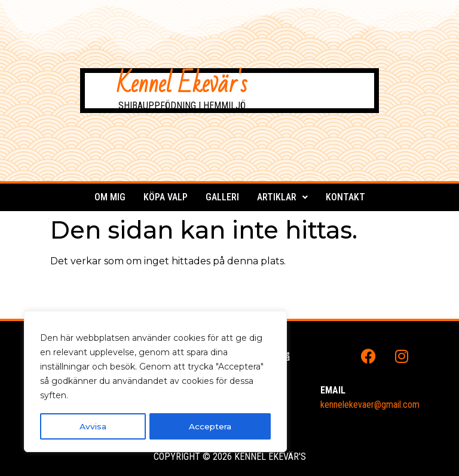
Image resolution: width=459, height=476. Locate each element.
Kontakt (345, 197)
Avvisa (93, 426)
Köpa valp (166, 197)
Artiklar (282, 197)
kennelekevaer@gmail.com (370, 405)
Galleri (222, 197)
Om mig (110, 197)
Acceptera (210, 426)
